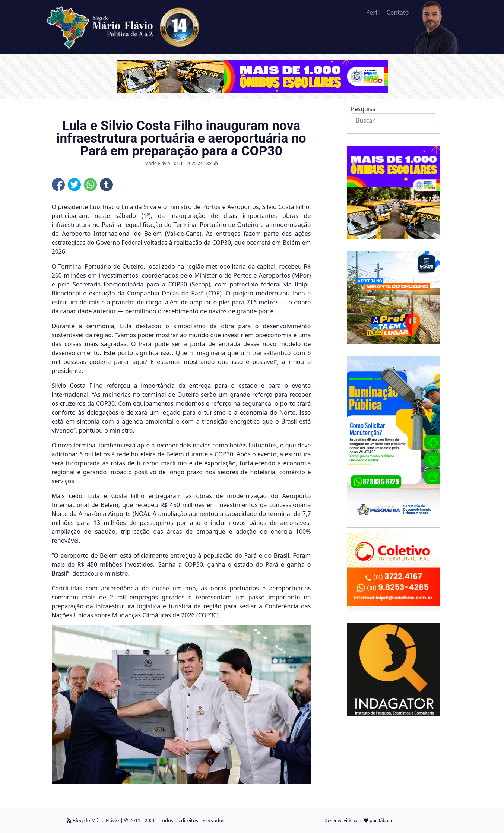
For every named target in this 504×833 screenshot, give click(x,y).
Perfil (373, 12)
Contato (398, 12)
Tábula (385, 821)
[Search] (394, 120)
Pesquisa (363, 109)
